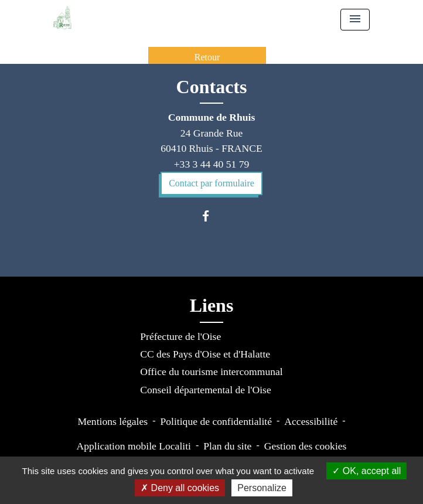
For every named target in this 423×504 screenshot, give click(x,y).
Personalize (262, 488)
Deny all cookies (180, 488)
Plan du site (227, 446)
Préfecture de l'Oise (180, 336)
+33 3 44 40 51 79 (212, 164)
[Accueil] (62, 18)
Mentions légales (112, 421)
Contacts (212, 87)
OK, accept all (366, 471)
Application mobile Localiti (134, 446)
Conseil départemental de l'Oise (206, 390)
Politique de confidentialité (216, 421)
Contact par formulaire (211, 183)
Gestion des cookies (306, 446)
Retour (207, 57)
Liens (212, 305)
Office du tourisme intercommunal (211, 372)
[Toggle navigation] (355, 20)
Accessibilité (311, 421)
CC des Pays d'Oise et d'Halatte (205, 354)
